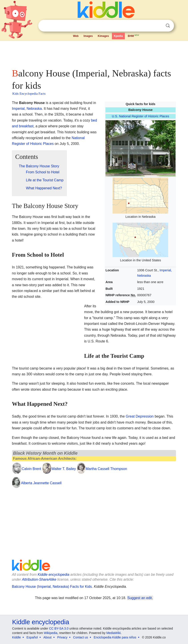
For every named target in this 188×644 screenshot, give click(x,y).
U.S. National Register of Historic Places (141, 116)
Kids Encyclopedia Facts (29, 94)
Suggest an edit (140, 598)
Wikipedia (51, 633)
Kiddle (17, 637)
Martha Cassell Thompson (106, 469)
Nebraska (34, 109)
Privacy (62, 637)
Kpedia (118, 36)
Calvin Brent (31, 469)
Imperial (18, 109)
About (48, 637)
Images (88, 36)
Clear (159, 26)
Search (168, 26)
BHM (133, 36)
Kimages (103, 36)
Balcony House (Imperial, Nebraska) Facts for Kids (52, 587)
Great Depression (140, 416)
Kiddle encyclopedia (53, 575)
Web (76, 36)
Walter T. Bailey (64, 469)
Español (32, 637)
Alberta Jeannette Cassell (41, 483)
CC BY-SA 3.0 (59, 628)
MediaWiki (114, 633)
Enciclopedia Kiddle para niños (115, 637)
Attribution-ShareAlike (39, 579)
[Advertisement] (94, 53)
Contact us (81, 637)
